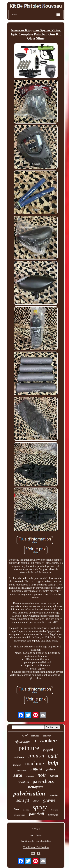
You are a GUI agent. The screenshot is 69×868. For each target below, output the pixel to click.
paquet (48, 749)
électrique (53, 815)
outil (53, 756)
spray (40, 807)
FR (39, 853)
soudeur (47, 736)
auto (18, 775)
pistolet (17, 765)
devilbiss (23, 782)
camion (36, 755)
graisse (50, 769)
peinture (29, 748)
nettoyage (36, 787)
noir (42, 775)
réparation (22, 742)
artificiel (36, 769)
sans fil (23, 800)
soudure (30, 776)
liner (16, 809)
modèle (26, 810)
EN (33, 853)
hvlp (53, 763)
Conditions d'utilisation (36, 847)
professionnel (20, 815)
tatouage (35, 736)
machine (34, 763)
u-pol (24, 735)
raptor (54, 776)
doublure (54, 810)
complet (54, 795)
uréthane (19, 757)
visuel (36, 801)
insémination (21, 770)
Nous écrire (36, 835)
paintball (37, 814)
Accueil (36, 829)
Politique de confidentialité (36, 841)
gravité (49, 800)
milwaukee (45, 741)
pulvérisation (29, 793)
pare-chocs (43, 781)
